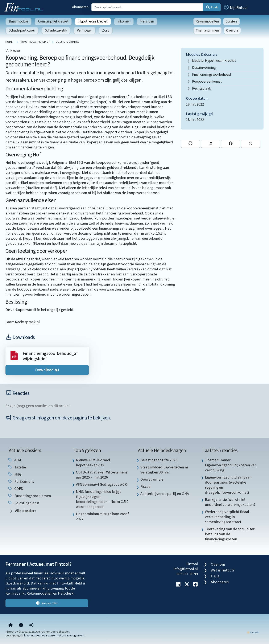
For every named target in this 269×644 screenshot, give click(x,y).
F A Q (215, 576)
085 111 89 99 (187, 574)
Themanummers (208, 30)
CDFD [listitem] (16, 489)
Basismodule (18, 21)
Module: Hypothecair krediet (214, 61)
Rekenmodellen (207, 21)
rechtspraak (202, 88)
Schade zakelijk (56, 30)
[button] (235, 7)
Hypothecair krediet (93, 21)
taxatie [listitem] (17, 467)
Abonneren (80, 7)
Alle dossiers (26, 511)
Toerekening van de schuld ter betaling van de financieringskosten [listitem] (230, 534)
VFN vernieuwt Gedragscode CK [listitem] (101, 484)
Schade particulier (22, 30)
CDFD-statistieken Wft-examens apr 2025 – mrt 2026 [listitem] (102, 475)
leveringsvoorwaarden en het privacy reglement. (55, 635)
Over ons (232, 30)
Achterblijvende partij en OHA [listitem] (165, 494)
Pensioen (147, 21)
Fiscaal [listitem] (146, 487)
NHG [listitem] (15, 474)
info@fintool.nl (186, 569)
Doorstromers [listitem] (152, 479)
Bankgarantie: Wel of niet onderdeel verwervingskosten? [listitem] (230, 502)
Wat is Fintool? (223, 570)
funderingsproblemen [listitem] (29, 496)
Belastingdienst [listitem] (24, 503)
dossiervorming (204, 68)
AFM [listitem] (14, 460)
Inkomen (124, 21)
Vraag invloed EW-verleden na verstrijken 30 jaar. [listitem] (164, 470)
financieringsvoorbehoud (212, 75)
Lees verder (47, 603)
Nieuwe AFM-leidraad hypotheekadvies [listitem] (93, 463)
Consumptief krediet (53, 21)
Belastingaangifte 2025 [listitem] (159, 460)
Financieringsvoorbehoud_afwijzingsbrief (50, 356)
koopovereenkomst (207, 81)
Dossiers (231, 21)
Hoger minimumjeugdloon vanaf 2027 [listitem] (102, 516)
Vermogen (85, 30)
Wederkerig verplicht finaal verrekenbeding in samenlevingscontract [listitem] (227, 517)
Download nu (47, 370)
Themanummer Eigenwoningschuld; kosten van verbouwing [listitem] (231, 465)
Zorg (106, 30)
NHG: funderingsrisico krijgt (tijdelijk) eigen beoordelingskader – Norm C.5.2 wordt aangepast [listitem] (102, 499)
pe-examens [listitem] (21, 481)
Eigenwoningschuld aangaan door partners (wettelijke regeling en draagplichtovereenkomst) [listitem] (228, 485)
